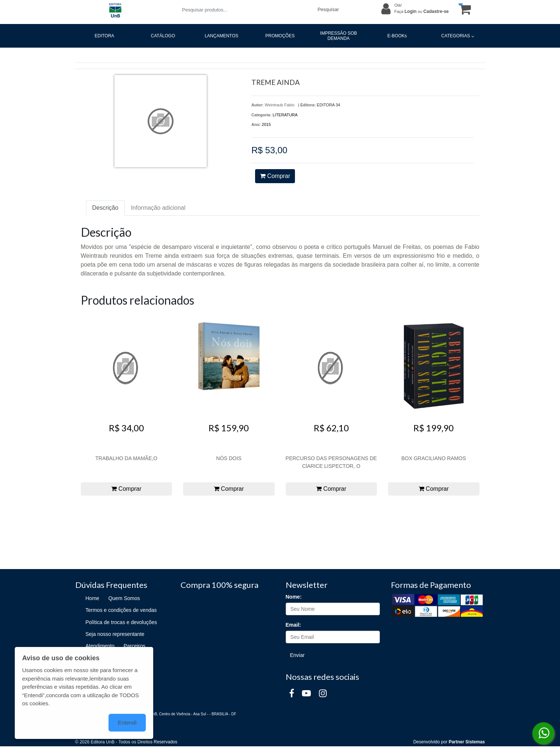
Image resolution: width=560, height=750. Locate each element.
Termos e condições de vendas (121, 610)
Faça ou (421, 11)
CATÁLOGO (163, 36)
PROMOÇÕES (280, 36)
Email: (293, 625)
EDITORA (104, 36)
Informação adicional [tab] (158, 208)
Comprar (275, 176)
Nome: (294, 597)
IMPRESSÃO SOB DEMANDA (339, 36)
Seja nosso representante (115, 634)
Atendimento (100, 646)
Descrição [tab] (105, 208)
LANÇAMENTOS (221, 36)
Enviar (298, 655)
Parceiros (135, 646)
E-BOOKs (397, 36)
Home (92, 598)
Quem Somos (124, 598)
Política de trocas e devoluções (121, 622)
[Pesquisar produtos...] (245, 10)
